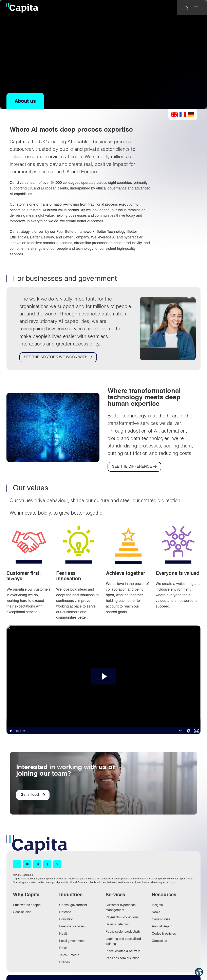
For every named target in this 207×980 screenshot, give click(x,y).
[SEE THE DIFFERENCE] (134, 467)
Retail (63, 948)
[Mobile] (196, 8)
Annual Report (162, 927)
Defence (65, 912)
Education (66, 920)
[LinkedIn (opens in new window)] (17, 864)
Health (64, 934)
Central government (73, 905)
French (183, 114)
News (156, 912)
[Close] (186, 8)
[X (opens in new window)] (57, 864)
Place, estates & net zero (123, 951)
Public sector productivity (123, 932)
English (175, 114)
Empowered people (27, 905)
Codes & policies (164, 934)
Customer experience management (121, 908)
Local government (72, 941)
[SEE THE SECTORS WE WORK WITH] (58, 357)
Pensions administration (122, 958)
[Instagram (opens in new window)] (37, 864)
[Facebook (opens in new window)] (47, 864)
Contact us (159, 941)
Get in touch (30, 795)
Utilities (64, 962)
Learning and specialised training (123, 942)
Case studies (22, 912)
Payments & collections (122, 918)
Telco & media (69, 955)
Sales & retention (118, 925)
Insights (157, 905)
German (191, 114)
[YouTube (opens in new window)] (27, 864)
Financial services (72, 927)
